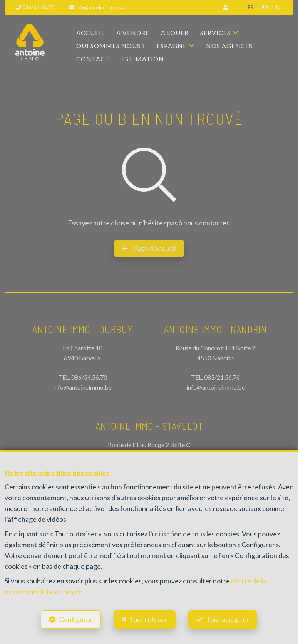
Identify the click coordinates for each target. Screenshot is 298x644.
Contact (93, 59)
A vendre (133, 33)
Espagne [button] (172, 46)
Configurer (76, 619)
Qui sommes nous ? (111, 46)
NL (279, 7)
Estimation (143, 59)
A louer (175, 33)
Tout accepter (228, 619)
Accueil (90, 33)
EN (265, 7)
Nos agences (229, 46)
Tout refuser (148, 619)
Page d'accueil (149, 248)
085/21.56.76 (222, 377)
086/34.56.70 (89, 377)
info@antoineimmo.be (82, 387)
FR (251, 7)
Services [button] (215, 33)
